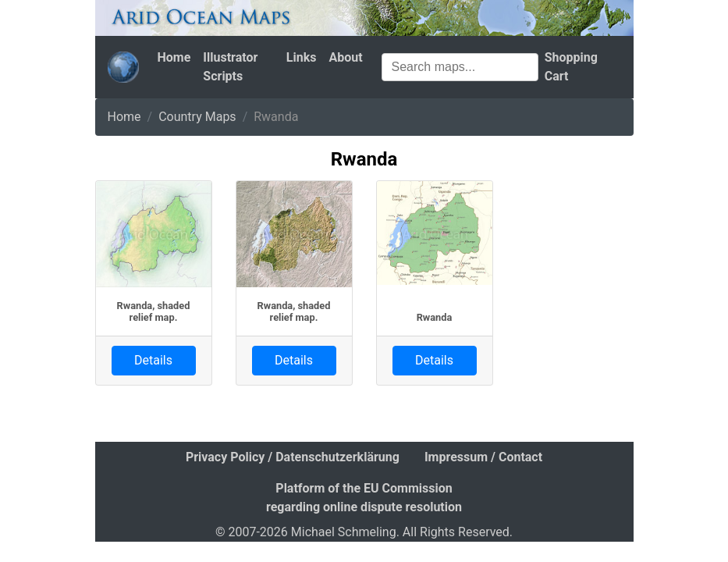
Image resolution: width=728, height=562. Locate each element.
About (345, 57)
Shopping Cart (571, 67)
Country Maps (197, 117)
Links (302, 57)
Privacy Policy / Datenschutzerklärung (293, 457)
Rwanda (435, 317)
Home (174, 57)
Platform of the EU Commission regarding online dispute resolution (364, 498)
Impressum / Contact (483, 457)
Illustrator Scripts (230, 67)
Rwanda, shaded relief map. (154, 311)
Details (153, 360)
